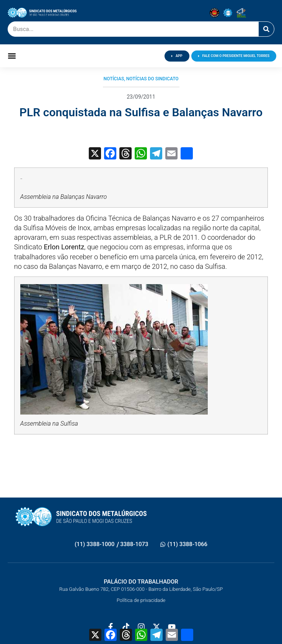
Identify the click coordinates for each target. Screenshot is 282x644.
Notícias (114, 79)
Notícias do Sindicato (152, 79)
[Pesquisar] (266, 29)
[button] (12, 56)
